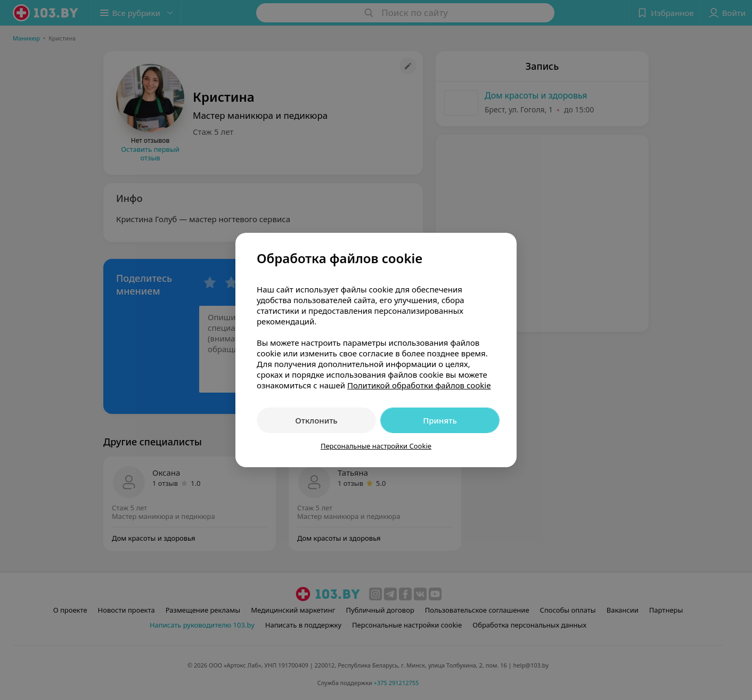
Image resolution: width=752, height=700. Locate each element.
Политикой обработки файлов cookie (419, 385)
